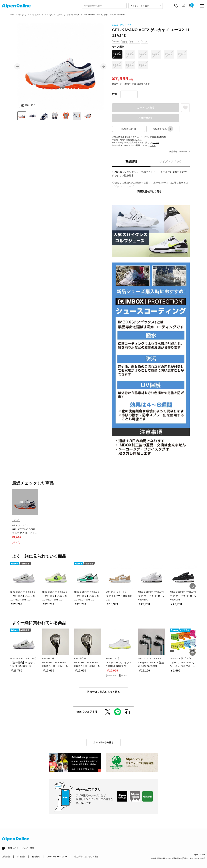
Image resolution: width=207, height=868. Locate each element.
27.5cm (182, 54)
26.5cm (156, 54)
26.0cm (143, 54)
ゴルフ (21, 15)
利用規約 (36, 856)
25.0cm (117, 54)
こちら (139, 140)
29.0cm (143, 65)
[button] (17, 66)
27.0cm (169, 54)
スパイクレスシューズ (54, 15)
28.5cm (130, 65)
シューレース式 (73, 15)
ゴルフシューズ (34, 15)
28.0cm (117, 65)
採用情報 (21, 856)
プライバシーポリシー (57, 856)
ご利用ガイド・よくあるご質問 (20, 848)
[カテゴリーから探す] (146, 6)
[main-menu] (202, 6)
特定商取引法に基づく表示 (86, 856)
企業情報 (6, 856)
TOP (12, 15)
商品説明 (131, 162)
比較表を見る (163, 129)
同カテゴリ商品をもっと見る (103, 692)
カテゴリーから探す (103, 742)
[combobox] (104, 6)
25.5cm (130, 54)
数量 (115, 94)
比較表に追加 (129, 129)
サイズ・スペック (171, 162)
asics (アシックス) (122, 25)
